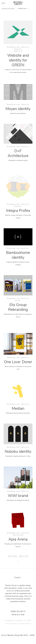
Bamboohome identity (18, 255)
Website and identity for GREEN (18, 60)
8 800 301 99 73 (18, 611)
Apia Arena (18, 539)
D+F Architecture (18, 153)
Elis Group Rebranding (18, 307)
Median (18, 408)
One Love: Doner (18, 362)
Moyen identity (18, 109)
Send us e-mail (18, 615)
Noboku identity (18, 451)
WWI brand (18, 496)
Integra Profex (18, 211)
